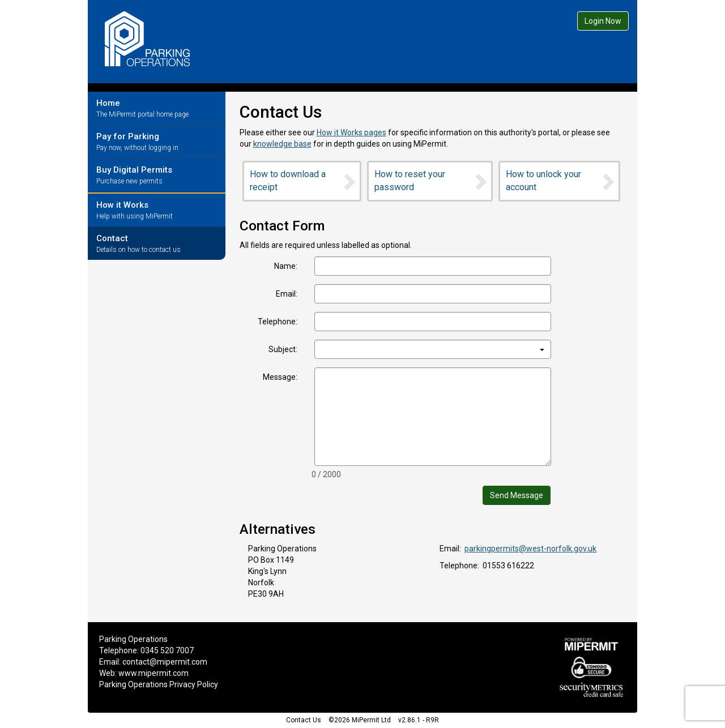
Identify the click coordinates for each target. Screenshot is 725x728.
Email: (287, 294)
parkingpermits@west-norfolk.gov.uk (530, 549)
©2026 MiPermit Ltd (360, 720)
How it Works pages (351, 132)
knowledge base (282, 144)
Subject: (283, 349)
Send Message (517, 495)
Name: (286, 266)
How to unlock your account (561, 181)
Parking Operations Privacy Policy (159, 684)
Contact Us (304, 720)
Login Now (603, 21)
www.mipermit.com (153, 673)
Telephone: (278, 322)
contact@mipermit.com (165, 662)
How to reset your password (432, 181)
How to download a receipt (304, 181)
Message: (280, 377)
